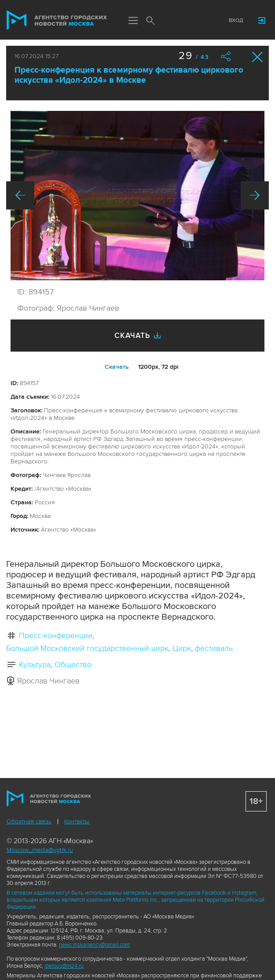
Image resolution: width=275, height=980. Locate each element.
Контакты (77, 821)
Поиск (150, 21)
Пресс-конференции (56, 635)
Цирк (182, 648)
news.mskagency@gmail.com (94, 945)
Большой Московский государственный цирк (87, 648)
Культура (35, 664)
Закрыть (258, 57)
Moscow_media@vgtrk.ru (40, 850)
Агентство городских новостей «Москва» (57, 20)
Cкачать (117, 367)
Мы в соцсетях (168, 21)
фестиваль (214, 648)
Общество (73, 664)
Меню (133, 21)
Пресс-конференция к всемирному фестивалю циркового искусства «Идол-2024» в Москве (129, 75)
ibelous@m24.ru (64, 966)
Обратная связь (29, 821)
